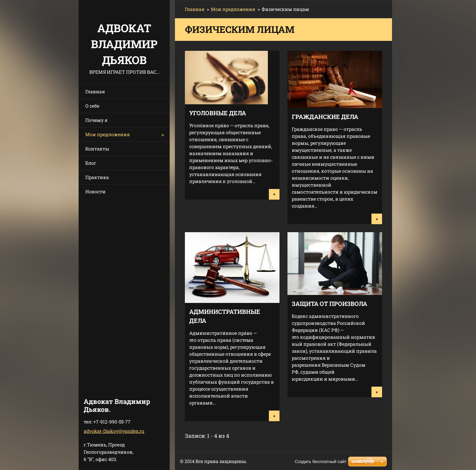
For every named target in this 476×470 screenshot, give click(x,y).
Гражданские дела (325, 117)
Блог (91, 163)
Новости (95, 191)
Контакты (97, 149)
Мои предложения (108, 134)
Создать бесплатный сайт (321, 462)
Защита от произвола (329, 304)
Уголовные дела (218, 113)
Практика (97, 177)
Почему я (96, 120)
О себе (92, 106)
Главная (95, 92)
